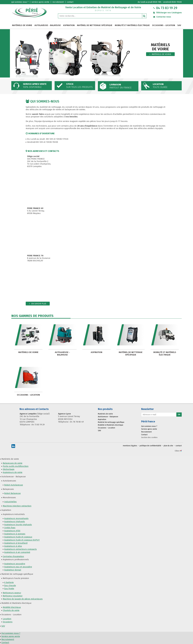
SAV (179, 25)
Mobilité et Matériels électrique (132, 25)
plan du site (168, 446)
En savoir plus (39, 304)
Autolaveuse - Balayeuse (48, 25)
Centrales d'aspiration (13, 556)
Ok (179, 414)
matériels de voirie (161, 54)
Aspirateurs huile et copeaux (18, 537)
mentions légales (130, 446)
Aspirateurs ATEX (12, 531)
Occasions (8, 622)
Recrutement (146, 432)
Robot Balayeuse (12, 493)
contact (179, 446)
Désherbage (9, 469)
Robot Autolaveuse (14, 485)
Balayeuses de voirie (13, 463)
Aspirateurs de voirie (13, 472)
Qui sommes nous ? (149, 426)
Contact (144, 435)
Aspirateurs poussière (15, 564)
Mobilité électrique (12, 607)
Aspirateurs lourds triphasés (18, 525)
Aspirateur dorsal (13, 570)
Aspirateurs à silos (13, 546)
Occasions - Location (164, 25)
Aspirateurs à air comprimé (17, 552)
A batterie (9, 582)
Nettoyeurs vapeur (12, 593)
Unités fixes (10, 528)
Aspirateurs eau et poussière (18, 567)
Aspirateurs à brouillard (16, 543)
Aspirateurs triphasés (15, 522)
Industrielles (10, 502)
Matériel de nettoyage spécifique (95, 25)
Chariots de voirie (11, 610)
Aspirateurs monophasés (16, 518)
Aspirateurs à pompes (15, 534)
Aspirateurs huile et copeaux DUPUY (22, 540)
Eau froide (9, 589)
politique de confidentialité (150, 446)
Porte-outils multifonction (16, 466)
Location (7, 619)
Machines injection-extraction (17, 506)
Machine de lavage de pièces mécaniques (23, 599)
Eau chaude (10, 585)
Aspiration (69, 25)
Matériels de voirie (22, 25)
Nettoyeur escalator (13, 596)
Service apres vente (149, 429)
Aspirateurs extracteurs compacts (20, 549)
